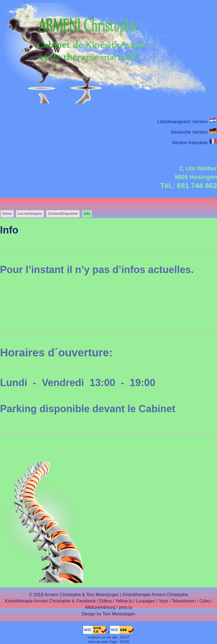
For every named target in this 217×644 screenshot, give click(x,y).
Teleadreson (184, 601)
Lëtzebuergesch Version (187, 122)
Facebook (86, 601)
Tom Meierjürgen (119, 614)
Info (87, 214)
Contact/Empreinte (63, 214)
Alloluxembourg (100, 607)
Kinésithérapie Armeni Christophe (155, 595)
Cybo (205, 601)
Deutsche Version (194, 132)
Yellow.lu (124, 601)
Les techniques (30, 214)
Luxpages (146, 601)
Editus (106, 601)
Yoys (163, 601)
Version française (194, 143)
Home (7, 214)
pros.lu (126, 607)
